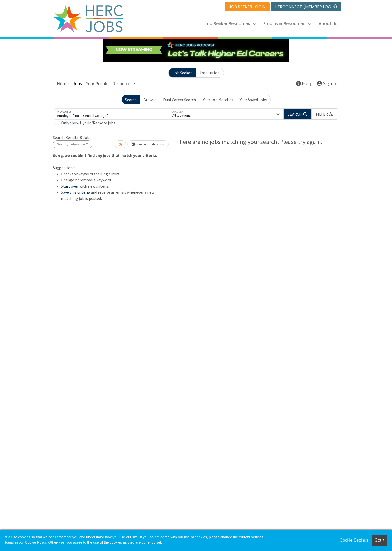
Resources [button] (122, 84)
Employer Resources (287, 24)
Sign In (327, 83)
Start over (70, 186)
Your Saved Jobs (253, 100)
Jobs (77, 84)
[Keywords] (112, 114)
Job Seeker (182, 73)
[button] (324, 114)
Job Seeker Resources (230, 24)
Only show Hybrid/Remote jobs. (88, 123)
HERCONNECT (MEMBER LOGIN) (306, 7)
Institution (210, 73)
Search (131, 100)
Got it (380, 540)
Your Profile (97, 84)
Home (63, 84)
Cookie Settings (354, 540)
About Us (328, 24)
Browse (150, 100)
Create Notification (148, 144)
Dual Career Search (180, 100)
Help (304, 83)
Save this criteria (75, 192)
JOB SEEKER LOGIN (247, 7)
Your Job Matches (218, 100)
